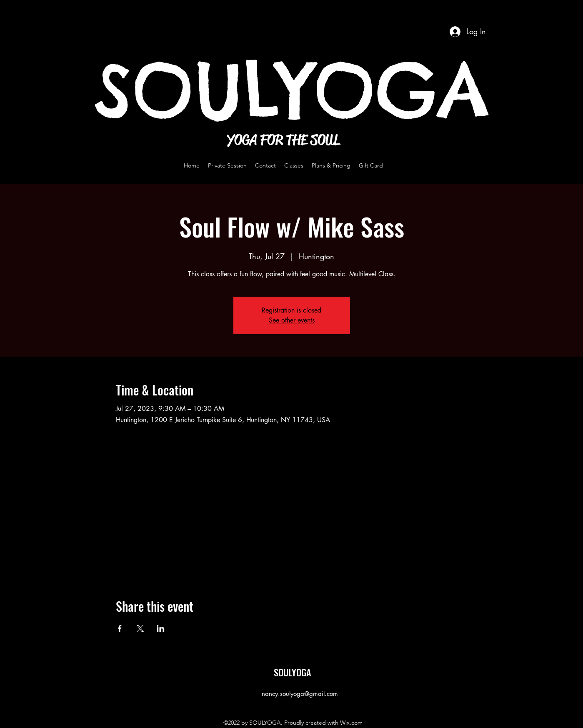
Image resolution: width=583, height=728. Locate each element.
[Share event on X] (140, 628)
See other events (292, 320)
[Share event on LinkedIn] (161, 628)
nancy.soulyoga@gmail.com (300, 694)
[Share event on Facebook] (120, 628)
